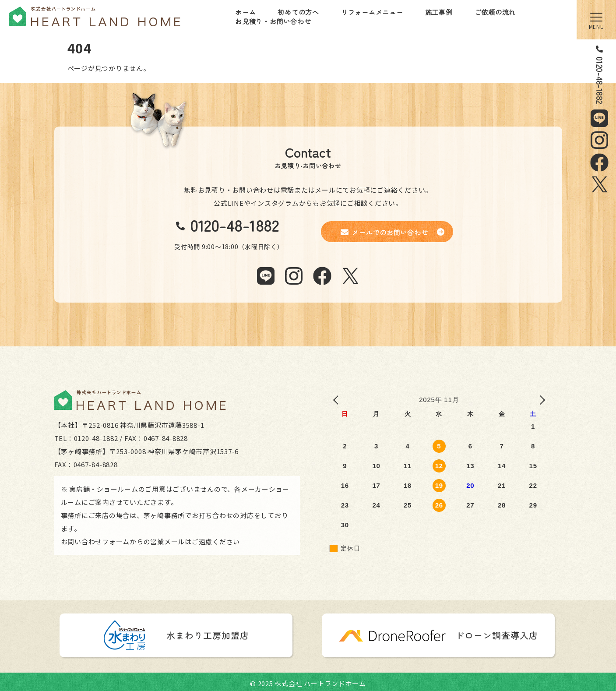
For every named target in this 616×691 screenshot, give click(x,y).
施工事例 (439, 12)
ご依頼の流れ (495, 12)
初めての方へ (298, 12)
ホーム (245, 12)
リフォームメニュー (372, 12)
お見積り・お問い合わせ (273, 21)
